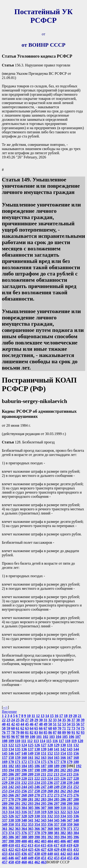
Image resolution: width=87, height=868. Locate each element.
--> (5, 707)
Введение (9, 712)
